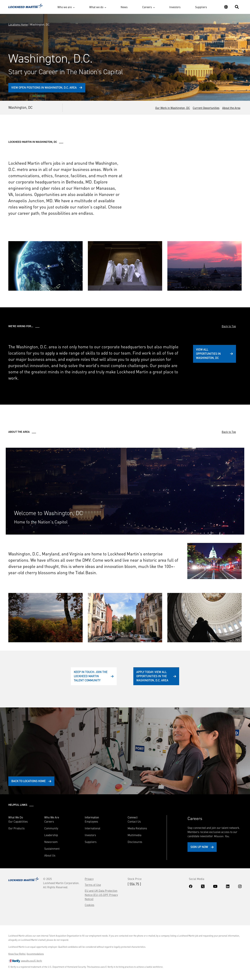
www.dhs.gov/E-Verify (25, 961)
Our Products (16, 828)
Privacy (89, 879)
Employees (91, 821)
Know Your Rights (17, 954)
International (93, 828)
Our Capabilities (18, 821)
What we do (96, 7)
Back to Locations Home (28, 781)
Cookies (89, 905)
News (124, 7)
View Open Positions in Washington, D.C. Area (44, 87)
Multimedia (134, 835)
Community (51, 828)
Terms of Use (93, 885)
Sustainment (52, 848)
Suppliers (201, 7)
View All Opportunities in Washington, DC (208, 354)
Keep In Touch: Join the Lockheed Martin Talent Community (91, 676)
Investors (175, 7)
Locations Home (18, 24)
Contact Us (134, 821)
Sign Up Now (199, 847)
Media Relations (137, 828)
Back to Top (229, 326)
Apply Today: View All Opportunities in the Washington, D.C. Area (152, 676)
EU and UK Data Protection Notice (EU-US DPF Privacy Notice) (101, 895)
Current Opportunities (206, 108)
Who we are (65, 7)
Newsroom (51, 842)
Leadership (51, 835)
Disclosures (135, 842)
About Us (50, 855)
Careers (147, 7)
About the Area (231, 108)
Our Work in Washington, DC (173, 108)
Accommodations (35, 954)
